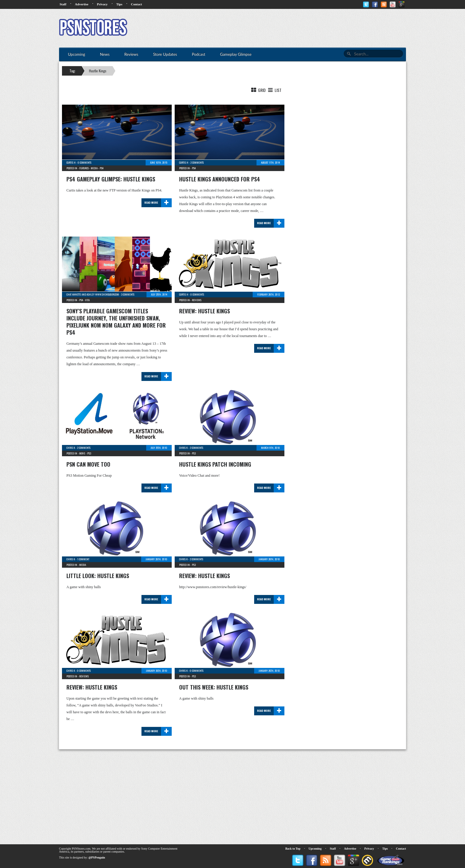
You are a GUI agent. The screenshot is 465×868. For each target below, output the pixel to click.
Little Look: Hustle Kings (98, 576)
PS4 (102, 168)
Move (82, 453)
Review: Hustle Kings (204, 311)
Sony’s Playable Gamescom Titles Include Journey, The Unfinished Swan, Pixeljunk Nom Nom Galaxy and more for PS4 (116, 322)
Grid (258, 90)
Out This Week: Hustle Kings (214, 687)
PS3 (89, 453)
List (274, 90)
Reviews (197, 300)
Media (94, 168)
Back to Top (293, 849)
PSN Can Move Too (88, 464)
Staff (63, 4)
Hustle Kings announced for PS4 (220, 179)
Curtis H (71, 162)
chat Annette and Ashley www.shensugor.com (93, 294)
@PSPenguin (97, 857)
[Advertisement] (298, 28)
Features (84, 168)
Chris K (71, 448)
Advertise (82, 4)
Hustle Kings (98, 71)
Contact (136, 4)
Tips (119, 4)
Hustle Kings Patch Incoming (215, 464)
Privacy (102, 4)
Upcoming (315, 849)
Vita (87, 300)
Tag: (73, 71)
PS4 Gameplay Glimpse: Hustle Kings (111, 179)
